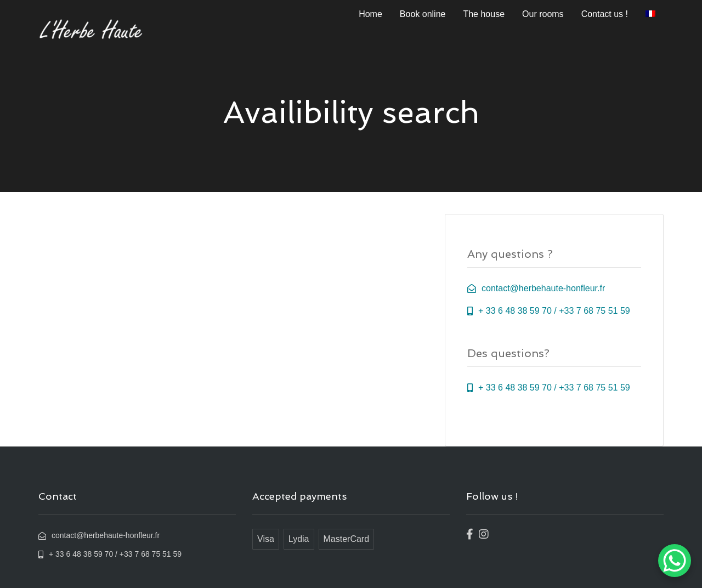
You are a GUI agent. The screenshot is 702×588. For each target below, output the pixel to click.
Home (370, 14)
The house (484, 14)
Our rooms (543, 14)
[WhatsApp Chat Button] (675, 561)
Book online (423, 14)
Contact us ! (605, 14)
